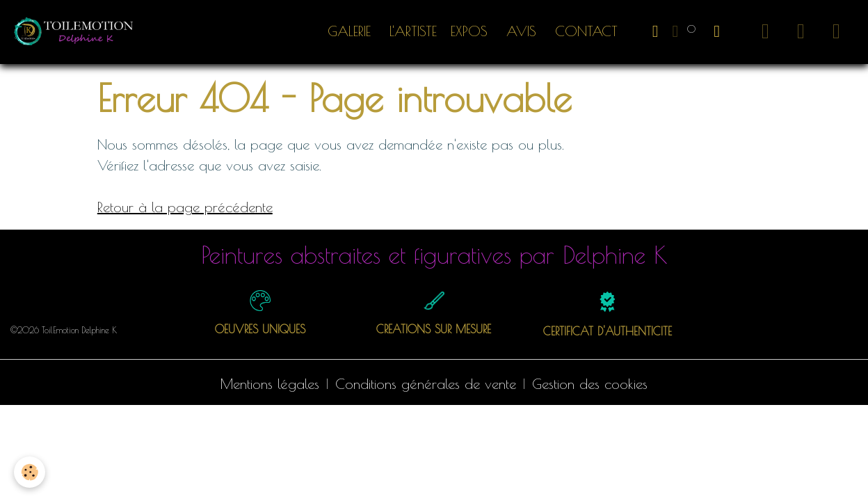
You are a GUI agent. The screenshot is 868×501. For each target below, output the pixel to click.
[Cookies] (30, 472)
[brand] (78, 31)
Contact (584, 31)
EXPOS (469, 31)
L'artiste (411, 31)
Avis (519, 31)
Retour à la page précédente (185, 207)
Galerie (349, 31)
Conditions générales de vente (426, 384)
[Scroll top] (840, 473)
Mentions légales (270, 384)
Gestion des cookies (590, 384)
